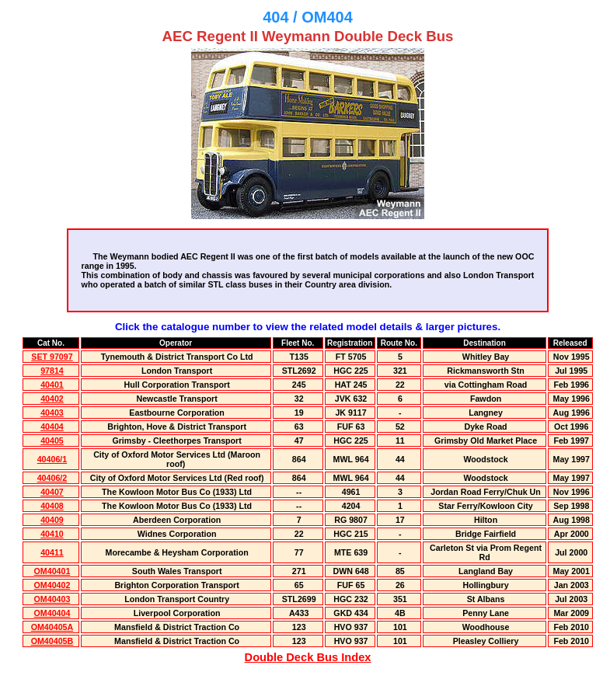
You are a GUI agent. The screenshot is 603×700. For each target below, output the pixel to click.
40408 (52, 506)
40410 (52, 534)
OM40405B (52, 641)
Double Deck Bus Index (308, 657)
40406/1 (52, 459)
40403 (52, 413)
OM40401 (52, 571)
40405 (52, 441)
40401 (52, 385)
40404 (52, 427)
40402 (52, 399)
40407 (52, 492)
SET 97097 (52, 357)
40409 (52, 520)
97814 (52, 371)
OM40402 (52, 585)
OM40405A (52, 627)
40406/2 (52, 478)
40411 (52, 552)
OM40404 (52, 613)
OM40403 (52, 599)
